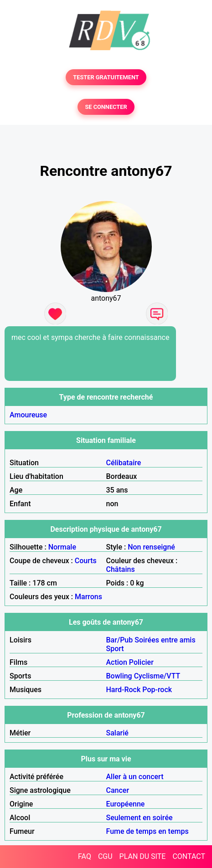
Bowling (119, 676)
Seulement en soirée (140, 818)
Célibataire (124, 463)
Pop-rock (157, 690)
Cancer (118, 790)
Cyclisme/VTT (157, 676)
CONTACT (189, 856)
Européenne (126, 804)
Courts (86, 561)
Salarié (117, 733)
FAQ (85, 856)
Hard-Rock (124, 690)
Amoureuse (28, 415)
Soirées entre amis (165, 640)
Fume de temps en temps (147, 831)
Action (117, 662)
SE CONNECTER (106, 107)
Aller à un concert (135, 777)
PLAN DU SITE (143, 856)
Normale (62, 547)
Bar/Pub (120, 640)
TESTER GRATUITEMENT (106, 77)
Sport (115, 649)
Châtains (121, 569)
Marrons (88, 597)
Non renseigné (151, 547)
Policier (141, 662)
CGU (105, 856)
